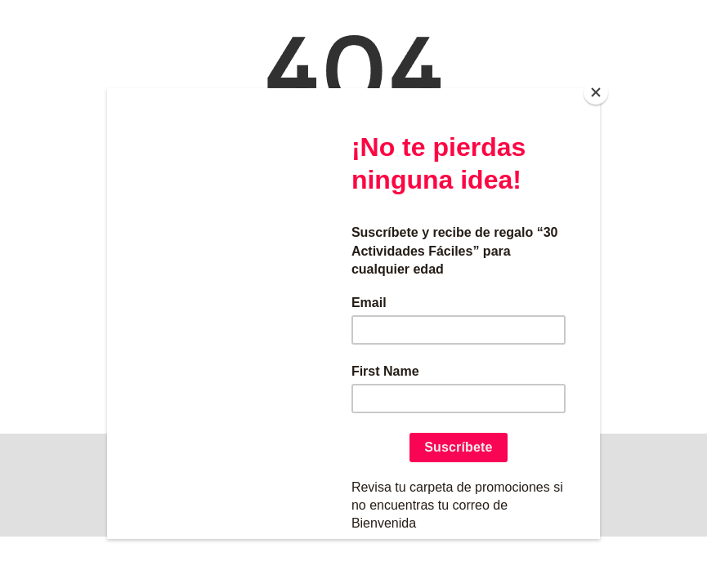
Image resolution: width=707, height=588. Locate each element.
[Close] (596, 92)
